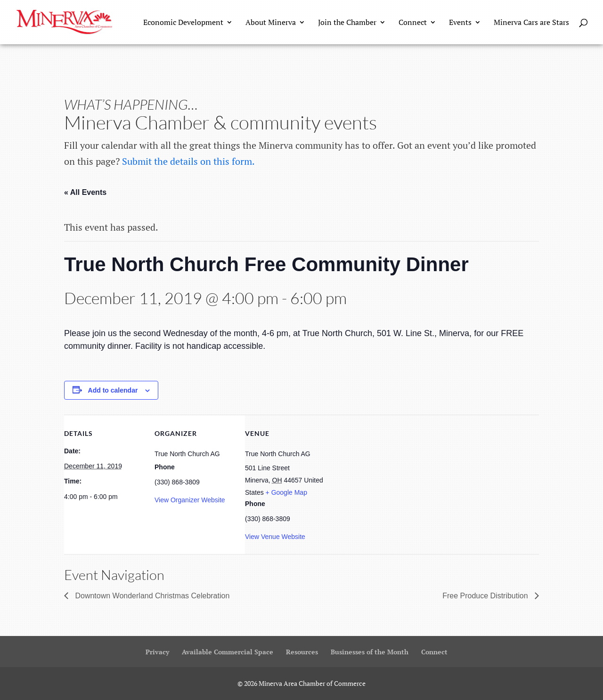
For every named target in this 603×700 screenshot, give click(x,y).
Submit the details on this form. (188, 161)
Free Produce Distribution (486, 596)
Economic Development (183, 23)
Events (460, 23)
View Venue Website (275, 537)
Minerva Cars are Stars (531, 23)
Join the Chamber (347, 23)
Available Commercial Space (228, 652)
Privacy (157, 652)
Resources (302, 652)
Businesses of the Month (370, 652)
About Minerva (271, 23)
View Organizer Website (190, 500)
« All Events (85, 192)
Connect (413, 23)
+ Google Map (286, 492)
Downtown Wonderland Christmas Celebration (151, 596)
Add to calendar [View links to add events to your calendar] (113, 390)
